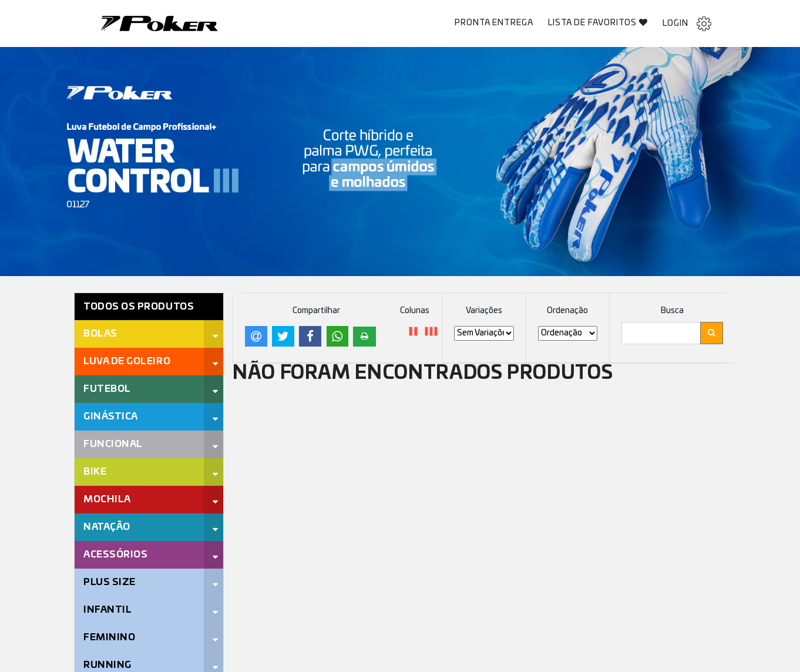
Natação (107, 527)
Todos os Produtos (139, 307)
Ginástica (111, 416)
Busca (672, 311)
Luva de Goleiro (127, 361)
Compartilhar (316, 311)
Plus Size (110, 582)
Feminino (109, 637)
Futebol (107, 389)
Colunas (415, 311)
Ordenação (567, 311)
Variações (484, 311)
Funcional (113, 444)
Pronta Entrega (494, 23)
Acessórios (115, 555)
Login (687, 24)
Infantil (107, 610)
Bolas (100, 334)
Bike (95, 472)
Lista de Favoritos (598, 23)
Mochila (107, 499)
